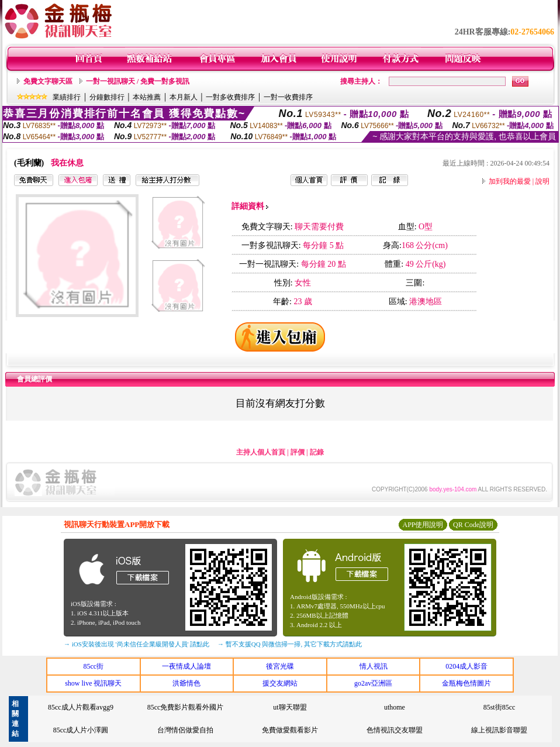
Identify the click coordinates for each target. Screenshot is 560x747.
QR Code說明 (473, 525)
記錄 (317, 452)
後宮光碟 (280, 666)
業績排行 (67, 97)
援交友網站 (280, 683)
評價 (298, 452)
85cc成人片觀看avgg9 (81, 707)
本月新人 (184, 97)
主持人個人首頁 (261, 452)
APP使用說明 (423, 525)
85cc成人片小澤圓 (81, 730)
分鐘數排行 (107, 97)
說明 (542, 181)
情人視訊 (374, 666)
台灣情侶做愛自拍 (185, 730)
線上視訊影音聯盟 (499, 730)
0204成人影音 (466, 666)
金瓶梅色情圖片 (466, 683)
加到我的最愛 (510, 181)
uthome (395, 707)
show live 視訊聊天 (93, 683)
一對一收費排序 (288, 97)
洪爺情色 (186, 683)
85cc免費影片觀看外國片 (186, 707)
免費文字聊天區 (48, 81)
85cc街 (93, 666)
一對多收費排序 (230, 97)
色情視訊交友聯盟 (395, 730)
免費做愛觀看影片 (290, 730)
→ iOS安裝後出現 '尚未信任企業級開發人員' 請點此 (136, 644)
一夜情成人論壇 (186, 666)
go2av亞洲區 (373, 683)
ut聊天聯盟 (290, 707)
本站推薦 (147, 97)
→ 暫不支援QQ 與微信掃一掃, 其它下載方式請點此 (290, 644)
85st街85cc (499, 707)
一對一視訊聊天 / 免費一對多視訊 (138, 81)
